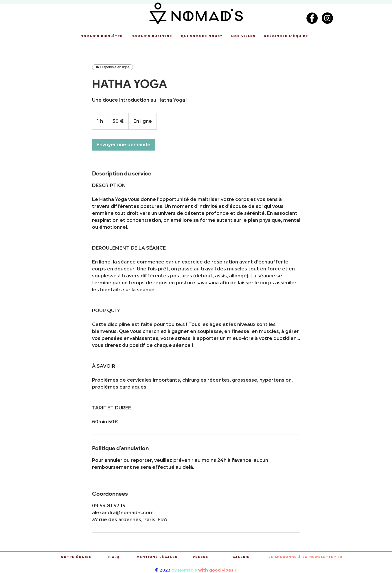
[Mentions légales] (157, 557)
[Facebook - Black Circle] (312, 18)
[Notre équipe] (76, 557)
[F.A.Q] (114, 557)
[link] (124, 145)
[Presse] (201, 557)
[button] (102, 36)
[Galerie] (241, 557)
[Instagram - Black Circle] (327, 18)
